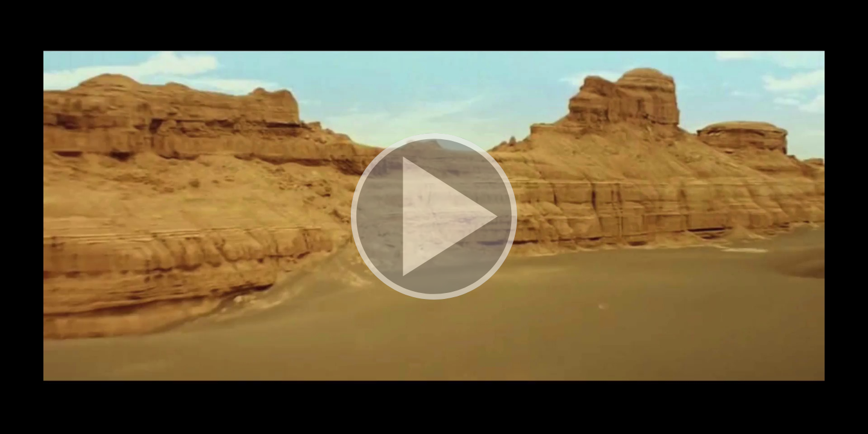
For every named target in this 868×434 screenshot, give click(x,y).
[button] (434, 217)
